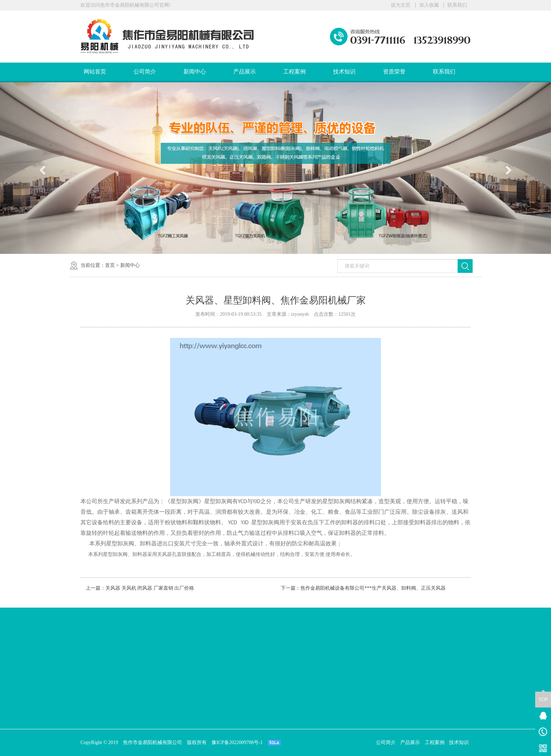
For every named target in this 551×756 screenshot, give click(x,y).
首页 (110, 265)
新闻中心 (195, 72)
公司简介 (145, 72)
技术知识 (344, 72)
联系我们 (457, 5)
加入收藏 (429, 5)
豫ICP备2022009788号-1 (237, 742)
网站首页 (95, 72)
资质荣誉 (394, 72)
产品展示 (245, 72)
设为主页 (401, 5)
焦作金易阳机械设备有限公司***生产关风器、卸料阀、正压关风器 (373, 588)
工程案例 (294, 72)
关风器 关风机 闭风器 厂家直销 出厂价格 (150, 588)
